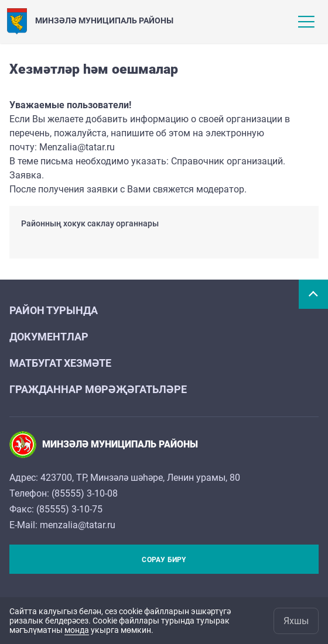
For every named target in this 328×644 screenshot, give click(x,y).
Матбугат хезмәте (60, 363)
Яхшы (296, 621)
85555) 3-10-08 (86, 493)
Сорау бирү (164, 560)
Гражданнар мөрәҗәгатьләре (98, 389)
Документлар (49, 337)
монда (77, 630)
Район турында (54, 310)
